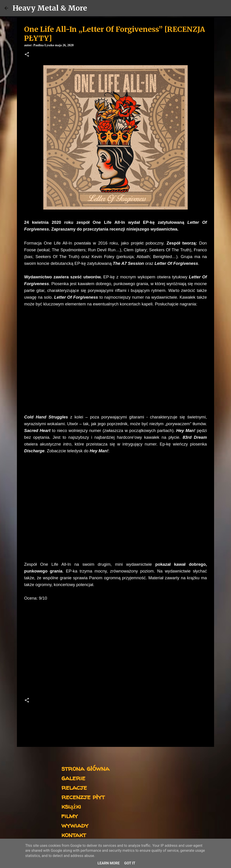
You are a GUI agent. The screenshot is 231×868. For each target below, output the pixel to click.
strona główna (85, 768)
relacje (74, 787)
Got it (130, 863)
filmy (70, 816)
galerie (73, 778)
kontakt (74, 835)
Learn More (109, 863)
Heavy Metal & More (50, 8)
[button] (27, 55)
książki (71, 806)
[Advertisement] (115, 654)
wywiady (75, 825)
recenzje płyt (83, 797)
